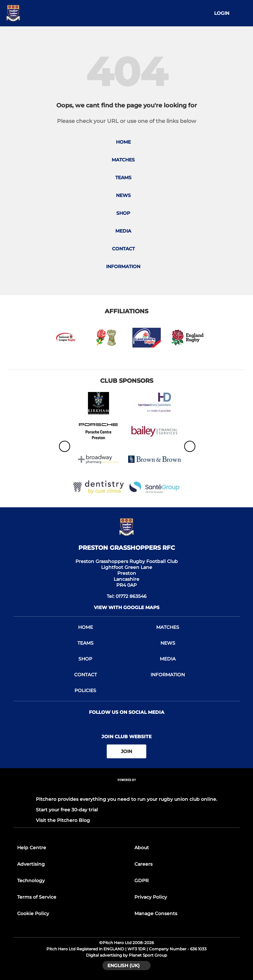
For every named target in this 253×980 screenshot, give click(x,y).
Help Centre (32, 848)
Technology (31, 881)
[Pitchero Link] (126, 789)
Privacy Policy (151, 897)
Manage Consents (156, 913)
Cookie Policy (33, 913)
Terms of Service (37, 897)
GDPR (141, 881)
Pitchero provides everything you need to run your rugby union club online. (126, 799)
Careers (143, 864)
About (142, 848)
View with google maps (127, 607)
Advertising (31, 864)
